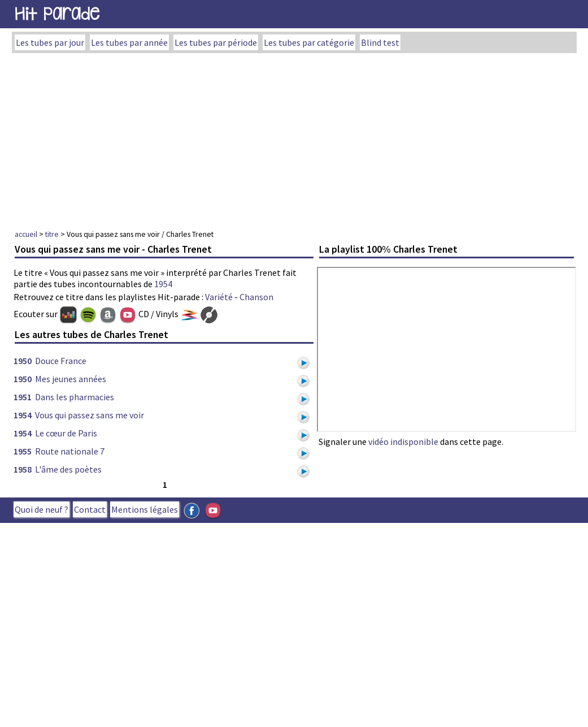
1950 (23, 361)
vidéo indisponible (403, 442)
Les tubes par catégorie (309, 42)
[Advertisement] (294, 138)
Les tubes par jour (50, 42)
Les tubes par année (129, 42)
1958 (23, 469)
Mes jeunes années (71, 379)
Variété (219, 297)
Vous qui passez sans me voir (90, 415)
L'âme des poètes (68, 469)
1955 (23, 451)
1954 (163, 284)
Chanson (256, 297)
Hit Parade (57, 14)
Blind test (380, 42)
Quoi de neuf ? (42, 509)
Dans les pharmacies (75, 397)
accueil (26, 234)
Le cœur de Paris (66, 433)
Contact (90, 509)
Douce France (61, 361)
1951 (23, 397)
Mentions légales (145, 509)
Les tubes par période (216, 42)
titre (52, 234)
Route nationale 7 (70, 451)
